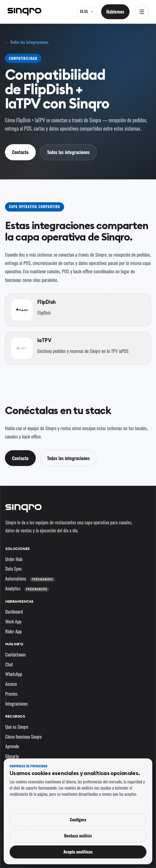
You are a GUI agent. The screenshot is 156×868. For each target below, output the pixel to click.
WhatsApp (14, 674)
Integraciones (16, 703)
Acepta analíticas (78, 852)
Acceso (11, 684)
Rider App (13, 631)
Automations (30, 578)
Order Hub (14, 559)
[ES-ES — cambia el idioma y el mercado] (87, 12)
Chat (9, 664)
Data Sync (14, 568)
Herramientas (19, 601)
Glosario (12, 756)
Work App (13, 621)
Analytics (27, 588)
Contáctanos (16, 654)
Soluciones (17, 549)
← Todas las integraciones (27, 42)
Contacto (20, 152)
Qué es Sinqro (17, 727)
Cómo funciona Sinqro (24, 736)
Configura (78, 820)
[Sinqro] (24, 12)
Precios (11, 694)
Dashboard (14, 611)
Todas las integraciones (68, 152)
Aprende (12, 746)
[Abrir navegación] (142, 12)
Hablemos (115, 11)
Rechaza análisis (78, 836)
